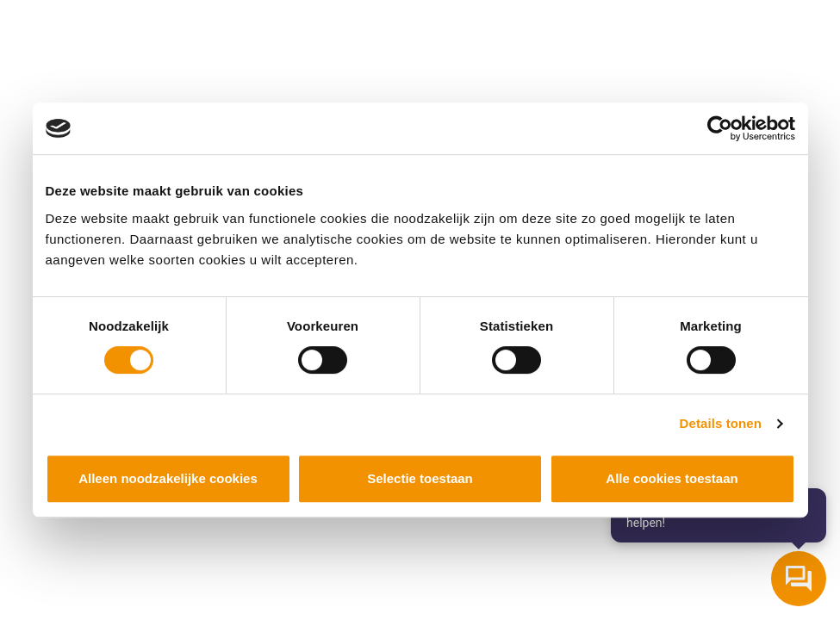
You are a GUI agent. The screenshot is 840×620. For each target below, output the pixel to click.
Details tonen (721, 423)
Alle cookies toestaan (672, 478)
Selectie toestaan (420, 478)
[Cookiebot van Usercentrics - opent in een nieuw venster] (720, 128)
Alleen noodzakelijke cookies (168, 478)
